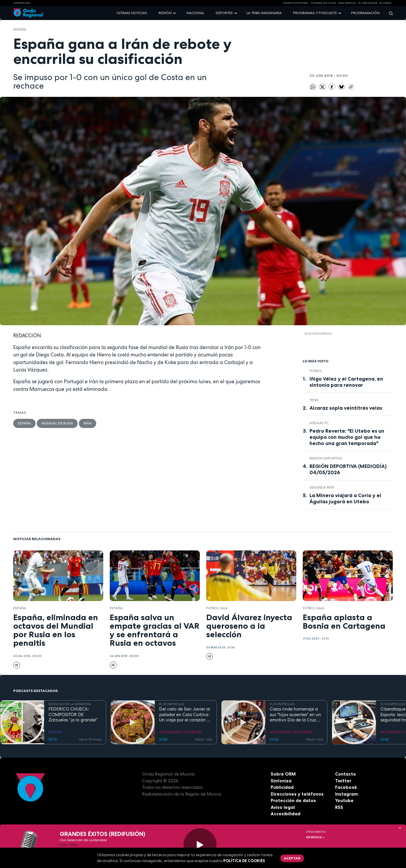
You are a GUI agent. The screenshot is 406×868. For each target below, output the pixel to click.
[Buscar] (389, 13)
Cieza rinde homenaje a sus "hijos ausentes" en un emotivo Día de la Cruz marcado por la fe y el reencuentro (295, 715)
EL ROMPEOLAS (172, 704)
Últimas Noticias (324, 3)
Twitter (343, 781)
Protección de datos (293, 800)
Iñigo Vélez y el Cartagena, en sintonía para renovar (346, 382)
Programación (365, 13)
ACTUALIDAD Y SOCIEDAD (180, 732)
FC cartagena (368, 3)
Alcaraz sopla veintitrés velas (346, 408)
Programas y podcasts (315, 13)
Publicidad (282, 787)
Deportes (224, 13)
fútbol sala (217, 608)
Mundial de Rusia (57, 423)
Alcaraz (386, 3)
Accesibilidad (286, 814)
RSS (339, 807)
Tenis (314, 400)
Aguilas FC (319, 423)
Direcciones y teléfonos (297, 794)
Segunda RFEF (322, 487)
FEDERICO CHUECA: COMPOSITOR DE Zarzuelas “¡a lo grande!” (73, 715)
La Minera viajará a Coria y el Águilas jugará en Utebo (345, 498)
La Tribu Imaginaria (264, 13)
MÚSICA (55, 732)
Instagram (347, 794)
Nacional (195, 13)
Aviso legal (283, 807)
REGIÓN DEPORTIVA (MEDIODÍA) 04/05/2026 (348, 469)
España (20, 29)
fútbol (316, 371)
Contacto (346, 774)
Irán (88, 423)
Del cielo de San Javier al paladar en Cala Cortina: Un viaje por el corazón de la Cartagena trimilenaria (185, 715)
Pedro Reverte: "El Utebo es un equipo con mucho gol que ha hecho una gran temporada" (347, 437)
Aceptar (292, 858)
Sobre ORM (283, 774)
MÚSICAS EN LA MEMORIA (70, 704)
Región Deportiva (326, 458)
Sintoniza (281, 781)
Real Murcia (347, 3)
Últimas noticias (132, 13)
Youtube (344, 800)
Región (165, 13)
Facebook (346, 787)
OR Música (315, 837)
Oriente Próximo (296, 3)
